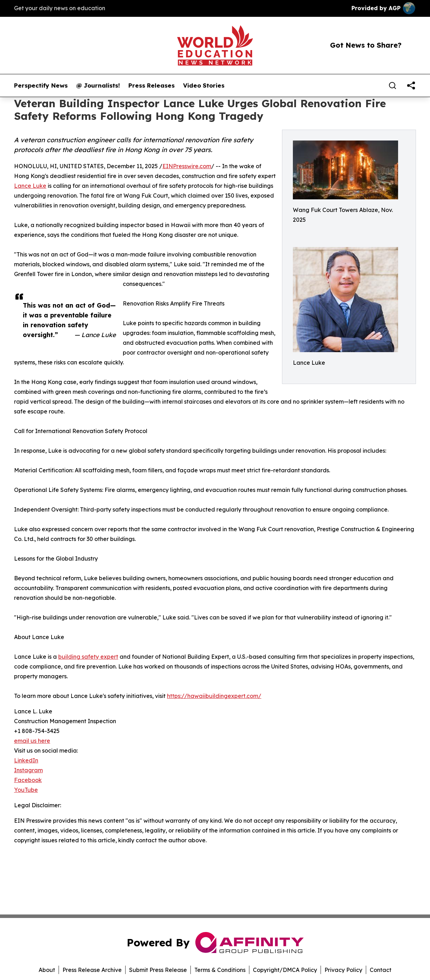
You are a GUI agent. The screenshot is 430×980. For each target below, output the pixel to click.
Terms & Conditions (220, 970)
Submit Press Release (158, 970)
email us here (32, 741)
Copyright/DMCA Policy (285, 970)
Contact (381, 970)
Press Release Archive (92, 970)
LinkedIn (26, 760)
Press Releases (152, 85)
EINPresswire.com (187, 166)
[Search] (392, 85)
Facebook (28, 780)
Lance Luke (30, 186)
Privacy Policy (343, 970)
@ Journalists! (98, 85)
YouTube (26, 790)
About (47, 970)
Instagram (28, 770)
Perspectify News (41, 85)
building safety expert (88, 657)
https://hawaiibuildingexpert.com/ (214, 696)
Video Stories (204, 85)
